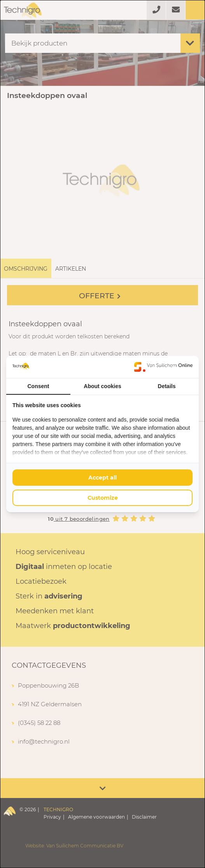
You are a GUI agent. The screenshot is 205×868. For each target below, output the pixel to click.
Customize (103, 498)
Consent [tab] (39, 386)
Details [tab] (167, 386)
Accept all (102, 478)
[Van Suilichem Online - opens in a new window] (163, 367)
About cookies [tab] (102, 386)
